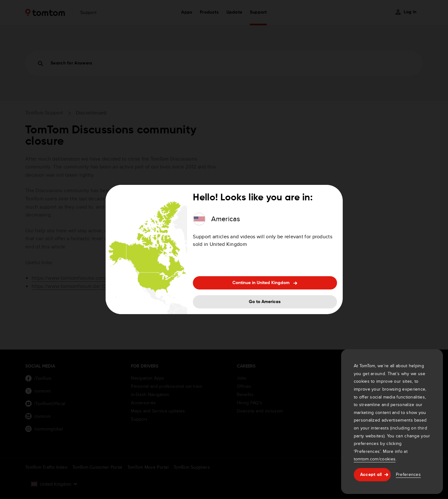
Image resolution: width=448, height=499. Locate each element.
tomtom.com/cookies (375, 459)
